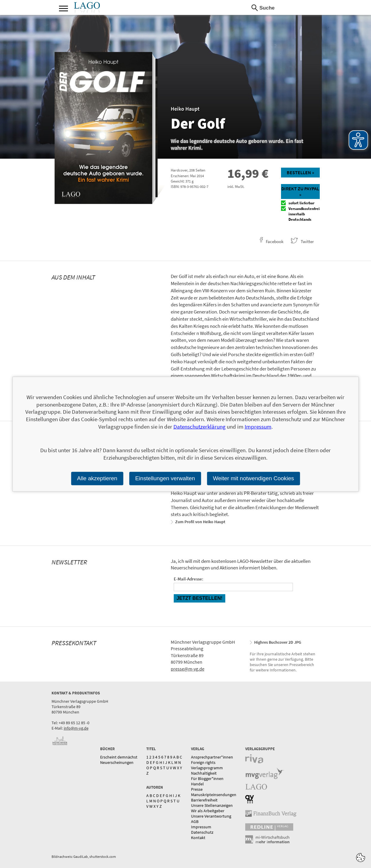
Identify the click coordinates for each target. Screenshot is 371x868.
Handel (197, 784)
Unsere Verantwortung (211, 816)
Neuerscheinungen (117, 762)
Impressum (201, 827)
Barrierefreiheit (204, 800)
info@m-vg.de (76, 728)
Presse (197, 789)
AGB (195, 821)
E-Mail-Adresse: (188, 579)
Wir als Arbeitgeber (208, 811)
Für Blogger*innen (207, 779)
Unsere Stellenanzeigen (212, 805)
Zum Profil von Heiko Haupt (200, 522)
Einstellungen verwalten (165, 478)
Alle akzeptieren (97, 478)
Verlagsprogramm (207, 768)
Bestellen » (300, 172)
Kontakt (198, 838)
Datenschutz (202, 832)
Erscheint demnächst (119, 757)
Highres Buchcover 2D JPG (278, 642)
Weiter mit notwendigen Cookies (253, 478)
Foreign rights (203, 762)
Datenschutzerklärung (200, 427)
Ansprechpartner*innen (212, 757)
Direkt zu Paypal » (300, 191)
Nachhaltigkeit (204, 773)
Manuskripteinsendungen (214, 795)
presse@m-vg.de (188, 669)
